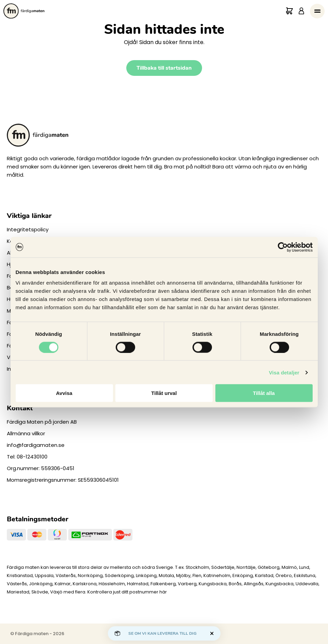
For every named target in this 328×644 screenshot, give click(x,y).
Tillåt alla (264, 393)
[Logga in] (301, 11)
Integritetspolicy (28, 229)
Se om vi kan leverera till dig (162, 633)
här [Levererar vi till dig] (163, 592)
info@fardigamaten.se (36, 445)
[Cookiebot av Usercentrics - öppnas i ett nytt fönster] (283, 247)
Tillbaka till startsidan (164, 68)
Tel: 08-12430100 (27, 457)
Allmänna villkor (26, 433)
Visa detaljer (284, 372)
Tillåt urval (164, 393)
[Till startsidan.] (24, 11)
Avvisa (64, 393)
